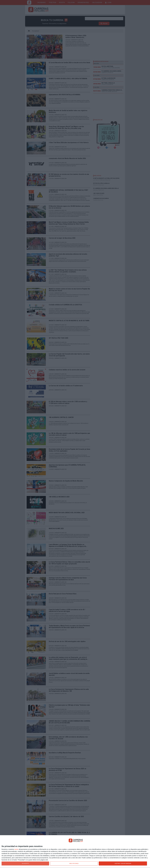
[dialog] (75, 852)
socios (16, 849)
